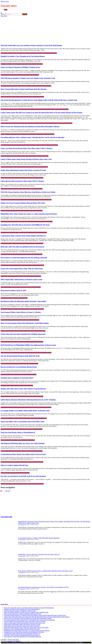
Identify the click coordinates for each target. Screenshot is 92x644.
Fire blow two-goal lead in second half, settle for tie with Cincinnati (23, 476)
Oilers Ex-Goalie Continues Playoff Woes (14, 465)
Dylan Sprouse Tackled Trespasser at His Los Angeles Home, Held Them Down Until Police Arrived (45, 571)
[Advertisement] (46, 29)
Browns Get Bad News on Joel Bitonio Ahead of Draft (19, 367)
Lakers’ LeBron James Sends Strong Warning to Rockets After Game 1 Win (26, 159)
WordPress (10, 641)
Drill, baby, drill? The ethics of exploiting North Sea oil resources (22, 247)
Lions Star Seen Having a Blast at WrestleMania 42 (18, 432)
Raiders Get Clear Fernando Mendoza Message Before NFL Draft (23, 203)
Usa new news (9, 5)
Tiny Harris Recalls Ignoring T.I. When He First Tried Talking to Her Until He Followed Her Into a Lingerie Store (39, 100)
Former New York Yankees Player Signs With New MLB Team (22, 269)
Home (6, 10)
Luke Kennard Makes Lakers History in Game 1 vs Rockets (21, 312)
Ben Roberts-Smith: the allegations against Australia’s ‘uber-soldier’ (24, 301)
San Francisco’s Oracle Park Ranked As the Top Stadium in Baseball (24, 258)
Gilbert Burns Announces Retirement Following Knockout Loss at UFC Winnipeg (28, 400)
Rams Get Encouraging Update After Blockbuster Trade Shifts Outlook (25, 323)
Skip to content (5, 1)
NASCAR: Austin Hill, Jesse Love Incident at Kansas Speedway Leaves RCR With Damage (31, 45)
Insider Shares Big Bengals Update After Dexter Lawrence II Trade (23, 170)
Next (9, 491)
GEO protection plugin (88, 644)
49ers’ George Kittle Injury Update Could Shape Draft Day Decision (24, 89)
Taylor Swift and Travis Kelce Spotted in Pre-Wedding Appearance (23, 334)
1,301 (6, 491)
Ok (83, 643)
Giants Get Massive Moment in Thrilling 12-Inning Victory (21, 67)
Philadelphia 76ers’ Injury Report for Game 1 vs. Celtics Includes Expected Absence (29, 214)
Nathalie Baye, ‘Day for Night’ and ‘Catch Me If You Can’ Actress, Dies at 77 (39, 554)
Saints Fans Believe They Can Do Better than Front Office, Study (23, 421)
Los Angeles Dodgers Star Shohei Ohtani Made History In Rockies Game (25, 411)
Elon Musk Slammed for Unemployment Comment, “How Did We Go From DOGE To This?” (44, 587)
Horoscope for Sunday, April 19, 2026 (13, 290)
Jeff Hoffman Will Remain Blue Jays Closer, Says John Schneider (23, 443)
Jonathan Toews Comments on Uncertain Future (17, 378)
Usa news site (6, 517)
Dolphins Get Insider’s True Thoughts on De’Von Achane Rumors (23, 56)
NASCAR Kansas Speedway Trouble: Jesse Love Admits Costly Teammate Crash (28, 78)
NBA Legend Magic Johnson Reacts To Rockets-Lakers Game (21, 279)
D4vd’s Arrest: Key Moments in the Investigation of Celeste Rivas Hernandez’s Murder (30, 126)
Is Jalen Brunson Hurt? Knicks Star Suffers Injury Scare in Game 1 (24, 454)
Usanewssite (22, 525)
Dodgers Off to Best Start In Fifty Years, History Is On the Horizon (23, 389)
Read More (29, 53)
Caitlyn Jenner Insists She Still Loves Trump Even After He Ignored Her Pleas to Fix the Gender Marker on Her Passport (42, 112)
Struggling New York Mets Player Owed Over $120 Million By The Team (25, 225)
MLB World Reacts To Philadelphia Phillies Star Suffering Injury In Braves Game (28, 345)
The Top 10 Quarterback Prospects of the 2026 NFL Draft (20, 356)
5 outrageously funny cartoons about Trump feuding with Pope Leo (23, 236)
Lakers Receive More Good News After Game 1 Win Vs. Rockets (22, 181)
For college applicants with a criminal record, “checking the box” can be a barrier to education (32, 137)
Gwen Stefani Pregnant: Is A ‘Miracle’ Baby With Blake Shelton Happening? (39, 538)
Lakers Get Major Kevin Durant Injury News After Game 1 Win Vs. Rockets (26, 148)
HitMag (18, 641)
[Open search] (1, 13)
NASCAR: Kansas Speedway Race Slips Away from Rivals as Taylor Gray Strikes (28, 192)
